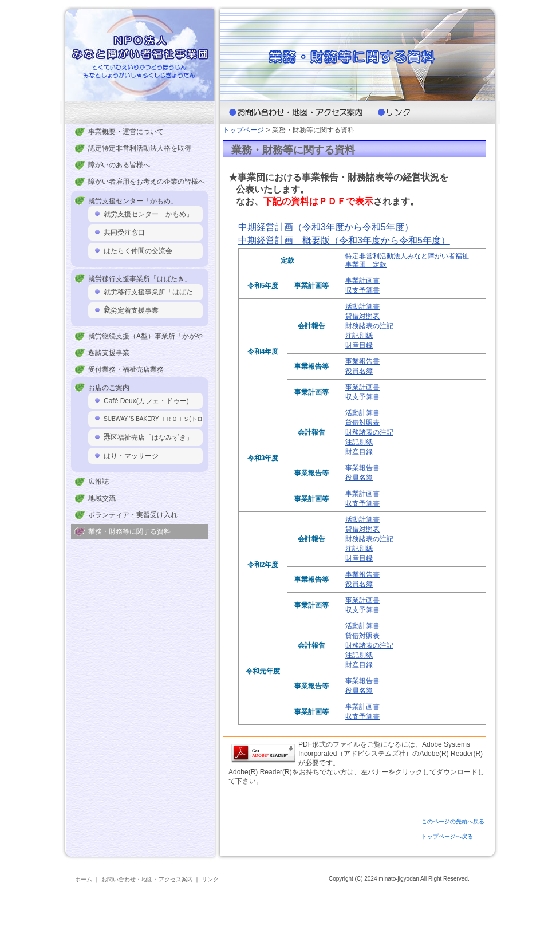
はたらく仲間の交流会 (138, 251)
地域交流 (102, 498)
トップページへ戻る (447, 836)
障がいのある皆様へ (119, 165)
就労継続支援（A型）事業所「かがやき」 (145, 338)
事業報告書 (362, 361)
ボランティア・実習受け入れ (133, 515)
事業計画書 (362, 281)
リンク (210, 879)
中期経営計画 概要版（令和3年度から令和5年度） (344, 240)
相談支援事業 (109, 353)
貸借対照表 (362, 316)
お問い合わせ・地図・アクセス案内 (147, 879)
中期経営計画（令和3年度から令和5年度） (326, 227)
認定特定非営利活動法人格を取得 (140, 148)
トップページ (243, 130)
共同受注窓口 (124, 233)
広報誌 (98, 482)
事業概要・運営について (126, 132)
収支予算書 (362, 290)
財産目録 (359, 345)
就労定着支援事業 (131, 310)
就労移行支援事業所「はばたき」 (148, 294)
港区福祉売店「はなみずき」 (148, 438)
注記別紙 (359, 336)
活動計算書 (362, 306)
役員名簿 (359, 371)
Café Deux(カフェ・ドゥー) (146, 401)
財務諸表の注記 (369, 326)
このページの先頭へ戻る (453, 821)
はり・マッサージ (131, 456)
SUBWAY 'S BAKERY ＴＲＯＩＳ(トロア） (153, 421)
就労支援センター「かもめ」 (148, 214)
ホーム (84, 879)
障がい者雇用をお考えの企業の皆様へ (147, 182)
